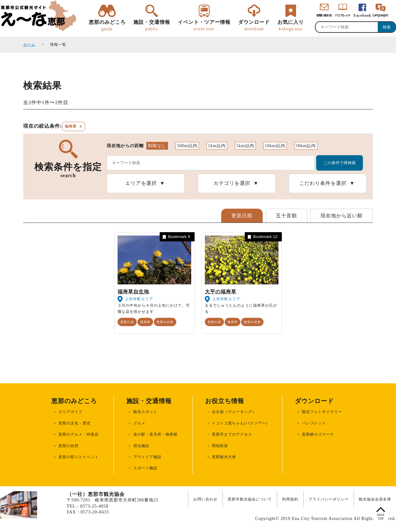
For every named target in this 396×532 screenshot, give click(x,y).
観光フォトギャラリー (322, 412)
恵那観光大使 (224, 457)
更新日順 (242, 216)
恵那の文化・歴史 (75, 423)
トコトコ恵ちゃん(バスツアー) (240, 423)
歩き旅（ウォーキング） (234, 412)
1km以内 (217, 146)
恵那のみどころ (107, 26)
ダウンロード (254, 26)
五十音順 (286, 216)
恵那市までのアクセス (232, 434)
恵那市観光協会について (250, 499)
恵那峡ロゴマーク (318, 434)
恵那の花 (127, 322)
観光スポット (145, 412)
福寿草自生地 (133, 292)
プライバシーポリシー (329, 499)
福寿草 (145, 322)
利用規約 (290, 499)
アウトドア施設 (147, 457)
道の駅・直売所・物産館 (155, 434)
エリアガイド (71, 412)
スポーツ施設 (145, 468)
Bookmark (176, 237)
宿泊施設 (141, 446)
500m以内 (187, 146)
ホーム (29, 45)
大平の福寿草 (221, 292)
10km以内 (275, 146)
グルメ (139, 423)
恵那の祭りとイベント (79, 457)
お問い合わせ (205, 499)
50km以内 (306, 146)
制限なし (157, 146)
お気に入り (291, 26)
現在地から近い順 (342, 216)
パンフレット (314, 423)
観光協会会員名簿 (375, 499)
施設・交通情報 (152, 26)
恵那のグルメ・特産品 (79, 434)
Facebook (362, 15)
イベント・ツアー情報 (204, 26)
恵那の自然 (165, 322)
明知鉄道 (220, 446)
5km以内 (245, 146)
